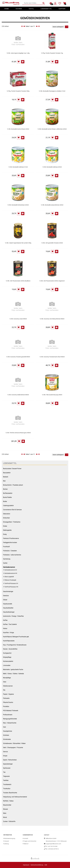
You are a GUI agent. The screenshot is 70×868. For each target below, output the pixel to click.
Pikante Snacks (8, 702)
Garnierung (7, 559)
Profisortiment (8, 715)
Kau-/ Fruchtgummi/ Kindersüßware (15, 645)
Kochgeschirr (7, 653)
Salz (5, 727)
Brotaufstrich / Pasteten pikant (13, 485)
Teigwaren (6, 776)
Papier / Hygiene (8, 694)
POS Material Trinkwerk (11, 711)
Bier (4, 481)
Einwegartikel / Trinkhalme (12, 522)
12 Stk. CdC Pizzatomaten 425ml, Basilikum (18, 281)
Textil (31, 9)
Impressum (26, 865)
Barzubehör (7, 473)
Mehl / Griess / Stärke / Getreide (13, 674)
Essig (5, 534)
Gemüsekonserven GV (11, 570)
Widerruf (26, 844)
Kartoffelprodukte (9, 641)
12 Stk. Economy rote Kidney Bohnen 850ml (52, 319)
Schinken (6, 735)
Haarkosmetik (8, 604)
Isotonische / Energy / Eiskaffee (13, 616)
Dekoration (7, 514)
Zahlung (6, 844)
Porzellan (6, 706)
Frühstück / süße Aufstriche (12, 555)
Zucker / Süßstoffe (9, 821)
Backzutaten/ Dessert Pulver (12, 469)
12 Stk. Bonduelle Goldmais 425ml (52, 167)
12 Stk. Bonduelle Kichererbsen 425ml (18, 205)
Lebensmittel (46, 9)
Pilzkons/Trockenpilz (10, 580)
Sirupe (5, 756)
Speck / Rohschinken (10, 760)
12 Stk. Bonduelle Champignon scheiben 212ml (52, 91)
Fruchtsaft (6, 547)
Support (62, 9)
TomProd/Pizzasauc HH (11, 587)
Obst (5, 682)
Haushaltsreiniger (9, 612)
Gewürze (6, 596)
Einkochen (6, 518)
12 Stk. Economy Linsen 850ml (18, 319)
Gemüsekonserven (9, 567)
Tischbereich (7, 784)
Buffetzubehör (8, 493)
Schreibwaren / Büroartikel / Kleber (14, 743)
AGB (46, 865)
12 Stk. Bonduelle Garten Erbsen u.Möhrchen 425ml (52, 129)
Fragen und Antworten (30, 841)
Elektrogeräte (7, 530)
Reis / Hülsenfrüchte (10, 723)
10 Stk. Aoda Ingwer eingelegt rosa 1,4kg (18, 53)
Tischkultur (7, 789)
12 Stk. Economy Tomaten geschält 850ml (18, 357)
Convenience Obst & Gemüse (12, 510)
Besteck (6, 477)
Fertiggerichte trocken (10, 542)
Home (7, 9)
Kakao (5, 628)
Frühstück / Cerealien (10, 551)
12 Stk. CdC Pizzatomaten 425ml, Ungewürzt (52, 281)
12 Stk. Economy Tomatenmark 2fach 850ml (52, 357)
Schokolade (7, 739)
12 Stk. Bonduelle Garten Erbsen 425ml (18, 129)
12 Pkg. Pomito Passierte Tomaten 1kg (52, 53)
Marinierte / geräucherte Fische (13, 669)
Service (5, 752)
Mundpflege (7, 678)
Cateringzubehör (8, 506)
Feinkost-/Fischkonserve (11, 538)
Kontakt (25, 838)
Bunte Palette (7, 497)
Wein (5, 813)
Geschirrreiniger (8, 591)
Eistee (5, 526)
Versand (6, 841)
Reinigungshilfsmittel (10, 719)
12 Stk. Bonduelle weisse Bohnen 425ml (52, 205)
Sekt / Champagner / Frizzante (13, 748)
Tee (4, 772)
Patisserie (6, 698)
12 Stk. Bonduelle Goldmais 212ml (18, 167)
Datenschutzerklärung (37, 865)
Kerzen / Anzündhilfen (10, 649)
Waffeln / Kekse (8, 801)
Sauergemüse (8, 731)
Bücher (5, 489)
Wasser (5, 809)
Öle (4, 690)
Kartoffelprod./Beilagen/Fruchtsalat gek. (16, 637)
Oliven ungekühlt (9, 577)
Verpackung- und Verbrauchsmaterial (15, 797)
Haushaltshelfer (8, 608)
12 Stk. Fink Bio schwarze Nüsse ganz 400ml (18, 433)
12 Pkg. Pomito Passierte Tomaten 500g (18, 91)
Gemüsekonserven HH (11, 573)
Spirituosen (7, 768)
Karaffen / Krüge (8, 633)
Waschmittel (7, 805)
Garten (5, 563)
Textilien (6, 780)
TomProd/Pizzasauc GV (11, 583)
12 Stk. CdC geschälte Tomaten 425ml (52, 243)
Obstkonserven (8, 686)
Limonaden (7, 665)
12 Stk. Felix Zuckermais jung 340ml (52, 395)
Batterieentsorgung (9, 838)
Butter (5, 501)
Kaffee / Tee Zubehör (10, 624)
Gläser (5, 600)
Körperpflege (7, 657)
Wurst (5, 817)
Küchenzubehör (8, 661)
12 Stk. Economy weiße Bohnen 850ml (18, 395)
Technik (19, 9)
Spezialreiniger (8, 764)
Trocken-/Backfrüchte (10, 793)
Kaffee (5, 620)
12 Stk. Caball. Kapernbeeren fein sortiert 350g (18, 243)
